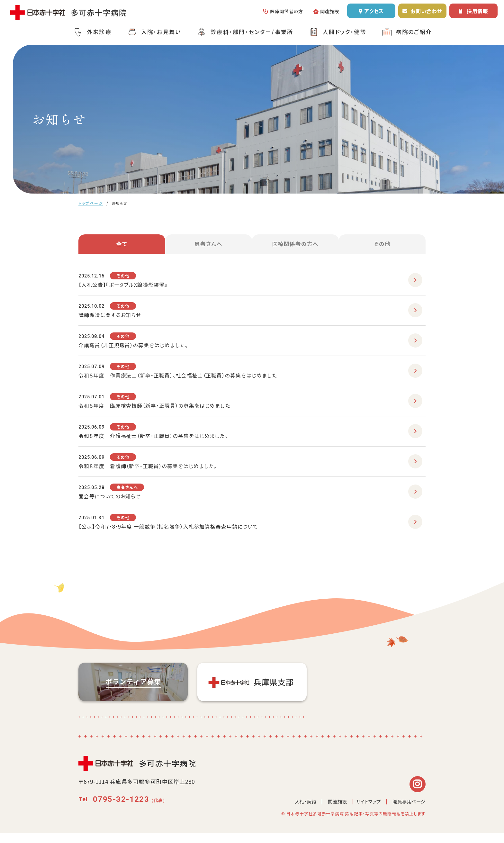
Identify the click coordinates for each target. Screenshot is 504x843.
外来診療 (99, 32)
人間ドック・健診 (345, 32)
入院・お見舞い (161, 32)
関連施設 (330, 11)
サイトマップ (365, 811)
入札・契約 (299, 811)
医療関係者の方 (287, 11)
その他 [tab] (382, 246)
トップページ (91, 203)
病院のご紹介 (414, 32)
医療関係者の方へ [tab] (296, 246)
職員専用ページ (408, 811)
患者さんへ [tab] (209, 246)
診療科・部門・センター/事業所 (252, 32)
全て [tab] (122, 246)
